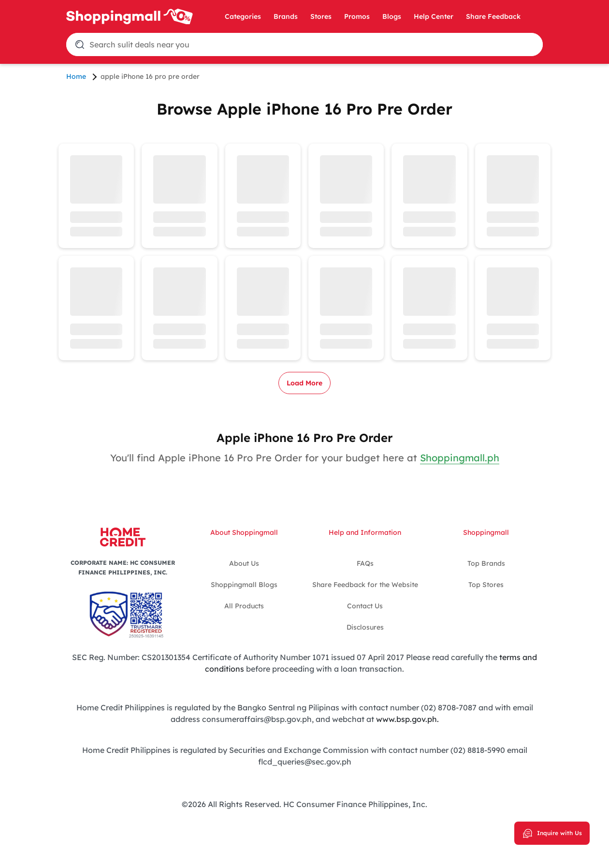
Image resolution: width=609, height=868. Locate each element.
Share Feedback (493, 16)
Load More (304, 383)
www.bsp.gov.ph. (407, 719)
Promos (357, 16)
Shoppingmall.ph (460, 458)
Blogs (392, 16)
